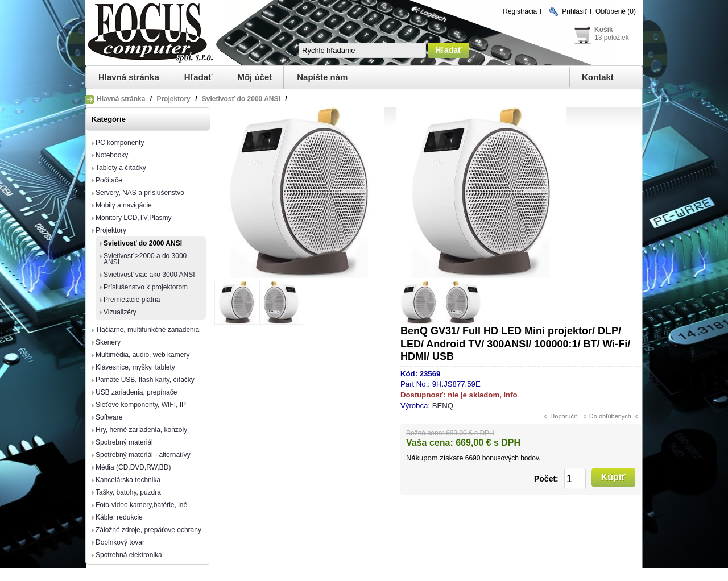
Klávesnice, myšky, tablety (135, 367)
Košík (604, 30)
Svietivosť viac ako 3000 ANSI (149, 275)
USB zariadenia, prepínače (136, 392)
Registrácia (520, 11)
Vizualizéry (120, 312)
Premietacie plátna (132, 300)
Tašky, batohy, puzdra (128, 492)
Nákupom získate (435, 458)
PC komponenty (120, 143)
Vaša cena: (430, 443)
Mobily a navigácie (124, 205)
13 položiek (612, 38)
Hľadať (198, 77)
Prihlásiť (574, 11)
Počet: (546, 479)
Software (109, 417)
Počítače (109, 180)
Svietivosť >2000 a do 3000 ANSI (145, 259)
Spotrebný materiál (124, 442)
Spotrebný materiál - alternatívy (143, 455)
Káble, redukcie (119, 517)
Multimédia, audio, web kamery (142, 355)
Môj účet (255, 77)
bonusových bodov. (512, 458)
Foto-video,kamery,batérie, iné (141, 505)
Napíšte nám (322, 77)
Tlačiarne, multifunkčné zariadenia (147, 330)
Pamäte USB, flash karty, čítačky (145, 380)
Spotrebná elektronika (129, 555)
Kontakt (598, 77)
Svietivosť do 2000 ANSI (143, 243)
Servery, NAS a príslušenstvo (140, 193)
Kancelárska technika (128, 480)
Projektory (111, 230)
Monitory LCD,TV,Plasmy (134, 218)
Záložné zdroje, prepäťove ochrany (148, 530)
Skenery (108, 342)
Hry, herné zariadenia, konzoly (141, 430)
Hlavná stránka (129, 77)
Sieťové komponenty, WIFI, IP (141, 405)
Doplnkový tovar (120, 542)
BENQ (443, 406)
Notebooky (112, 155)
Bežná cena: (425, 433)
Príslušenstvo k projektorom (146, 287)
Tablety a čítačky (121, 168)
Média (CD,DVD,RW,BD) (133, 467)
